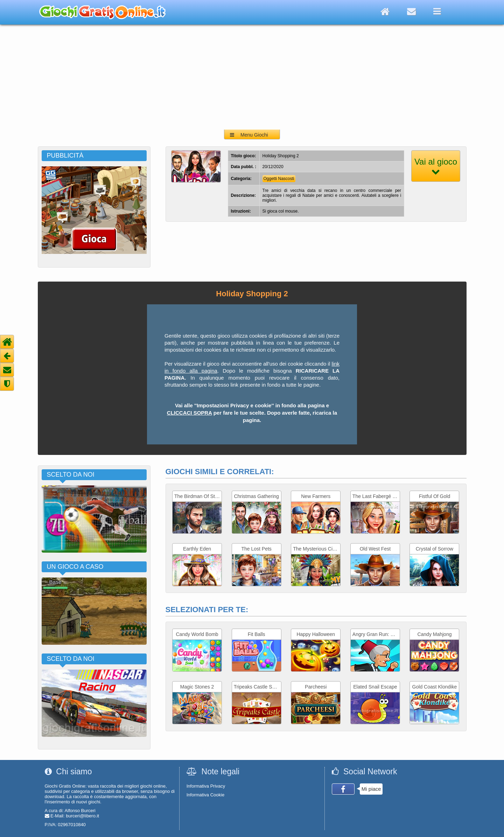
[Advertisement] (252, 77)
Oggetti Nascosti (279, 179)
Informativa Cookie (205, 795)
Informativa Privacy (206, 786)
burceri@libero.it (82, 816)
